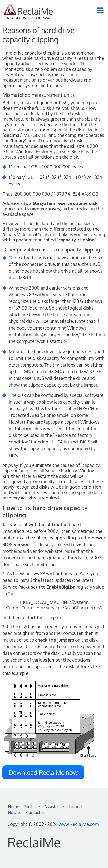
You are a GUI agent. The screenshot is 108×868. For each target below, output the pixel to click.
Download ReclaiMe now (43, 772)
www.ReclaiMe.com (79, 824)
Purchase (32, 807)
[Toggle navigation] (100, 10)
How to (15, 813)
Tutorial (75, 807)
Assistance (54, 807)
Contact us (36, 813)
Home (13, 807)
